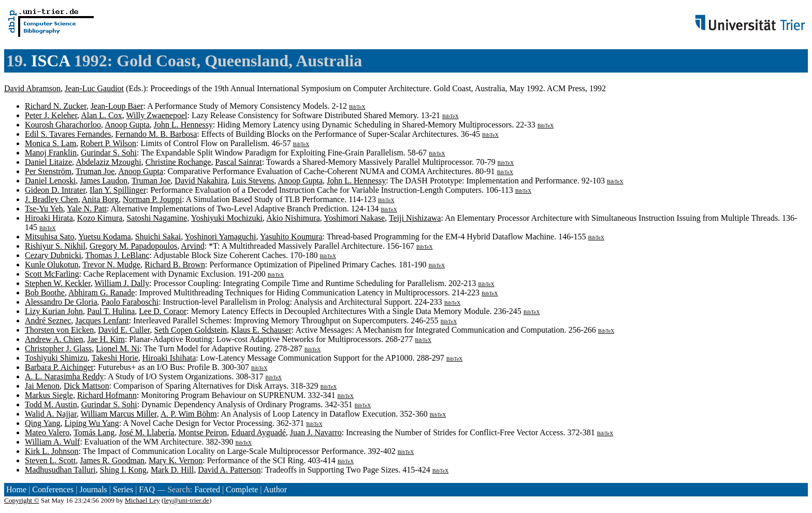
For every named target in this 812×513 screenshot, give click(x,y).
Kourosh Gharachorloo (63, 125)
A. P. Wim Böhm (189, 414)
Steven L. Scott (50, 460)
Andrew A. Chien (54, 339)
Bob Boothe (45, 293)
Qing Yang (42, 423)
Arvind (192, 246)
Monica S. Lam (50, 143)
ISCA (50, 61)
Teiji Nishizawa (415, 218)
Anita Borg (100, 199)
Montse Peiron (202, 432)
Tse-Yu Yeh (44, 209)
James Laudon (104, 181)
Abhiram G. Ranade (102, 293)
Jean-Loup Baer (117, 106)
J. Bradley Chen (52, 199)
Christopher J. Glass (58, 348)
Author (275, 489)
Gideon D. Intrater (55, 190)
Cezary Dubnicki (53, 255)
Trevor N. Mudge (111, 265)
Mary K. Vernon (176, 460)
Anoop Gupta (127, 125)
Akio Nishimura (293, 218)
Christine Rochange (178, 162)
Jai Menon (42, 386)
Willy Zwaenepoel (156, 115)
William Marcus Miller (119, 414)
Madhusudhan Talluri (60, 470)
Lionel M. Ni (118, 348)
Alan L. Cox (102, 115)
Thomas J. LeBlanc (118, 255)
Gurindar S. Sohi (109, 153)
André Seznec (48, 320)
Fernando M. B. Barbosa (156, 134)
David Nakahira (201, 181)
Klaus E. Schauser (261, 330)
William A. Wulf (52, 442)
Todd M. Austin (51, 404)
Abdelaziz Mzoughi (108, 162)
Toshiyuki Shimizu (56, 358)
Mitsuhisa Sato (50, 237)
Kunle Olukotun (52, 265)
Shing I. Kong (123, 470)
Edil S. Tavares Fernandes (68, 134)
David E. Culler (124, 330)
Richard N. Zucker (56, 106)
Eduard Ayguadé (258, 432)
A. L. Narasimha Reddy (64, 376)
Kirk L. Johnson (52, 451)
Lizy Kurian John (54, 311)
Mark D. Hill (172, 470)
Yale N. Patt (87, 209)
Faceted (207, 489)
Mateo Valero (47, 432)
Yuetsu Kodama (105, 237)
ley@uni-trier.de (187, 500)
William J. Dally (122, 283)
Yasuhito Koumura (291, 237)
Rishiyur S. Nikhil (55, 246)
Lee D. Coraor (163, 311)
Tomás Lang (94, 432)
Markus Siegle (49, 395)
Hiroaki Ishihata (169, 358)
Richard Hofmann (107, 395)
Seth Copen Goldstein (191, 330)
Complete (242, 489)
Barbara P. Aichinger (59, 367)
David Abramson (32, 88)
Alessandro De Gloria (61, 302)
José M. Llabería (146, 432)
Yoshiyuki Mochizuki (227, 218)
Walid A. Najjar (51, 414)
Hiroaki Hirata (49, 218)
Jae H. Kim (106, 339)
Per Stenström (48, 171)
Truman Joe (95, 171)
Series (123, 489)
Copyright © (22, 500)
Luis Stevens (253, 181)
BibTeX (357, 107)
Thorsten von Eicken (59, 330)
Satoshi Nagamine (157, 218)
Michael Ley (142, 500)
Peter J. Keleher (51, 115)
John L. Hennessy (183, 125)
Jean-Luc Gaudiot (94, 88)
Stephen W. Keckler (58, 283)
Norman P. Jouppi (152, 199)
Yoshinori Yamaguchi (221, 237)
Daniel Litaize (48, 162)
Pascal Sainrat (238, 162)
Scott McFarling (52, 274)
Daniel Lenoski (50, 181)
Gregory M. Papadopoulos (133, 246)
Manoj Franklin (51, 153)
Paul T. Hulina (111, 311)
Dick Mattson (86, 386)
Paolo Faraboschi (130, 302)
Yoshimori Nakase (354, 218)
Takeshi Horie (115, 358)
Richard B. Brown (175, 265)
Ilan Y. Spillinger (118, 190)
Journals (93, 489)
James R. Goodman (112, 460)
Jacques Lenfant (102, 320)
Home (16, 489)
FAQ (147, 489)
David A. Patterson (229, 470)
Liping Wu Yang (91, 423)
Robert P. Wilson (108, 143)
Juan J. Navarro (316, 432)
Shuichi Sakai (158, 237)
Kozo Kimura (100, 218)
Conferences (53, 489)
